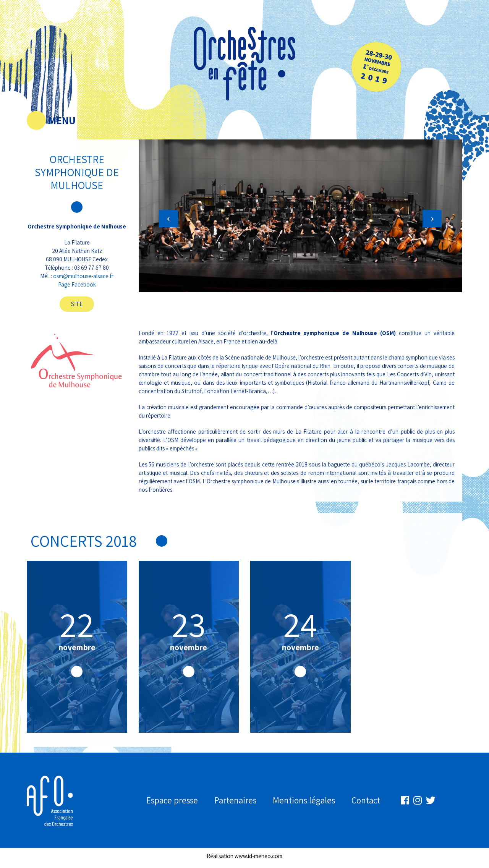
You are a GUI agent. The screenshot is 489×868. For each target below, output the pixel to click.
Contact (366, 800)
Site (77, 304)
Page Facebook (77, 284)
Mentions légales (304, 800)
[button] (163, 201)
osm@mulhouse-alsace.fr (83, 276)
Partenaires (235, 800)
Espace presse (172, 800)
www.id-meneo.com (258, 856)
